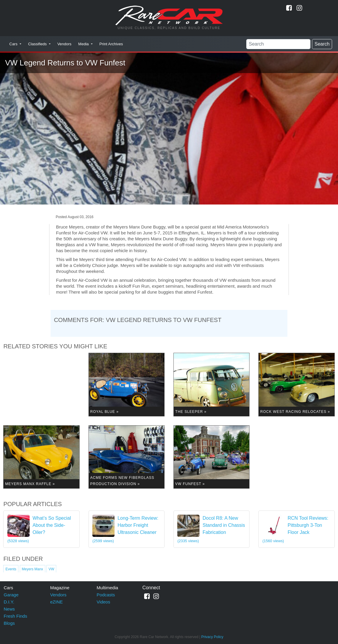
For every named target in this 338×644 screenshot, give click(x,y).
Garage (11, 595)
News (9, 609)
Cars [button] (14, 44)
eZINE (57, 602)
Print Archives (111, 44)
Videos (104, 602)
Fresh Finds (16, 616)
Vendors (65, 44)
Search (322, 44)
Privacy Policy (212, 637)
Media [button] (84, 44)
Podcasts (106, 595)
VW (51, 569)
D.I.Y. (9, 602)
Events (11, 569)
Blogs (9, 623)
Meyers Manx (33, 569)
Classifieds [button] (38, 44)
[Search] (278, 44)
